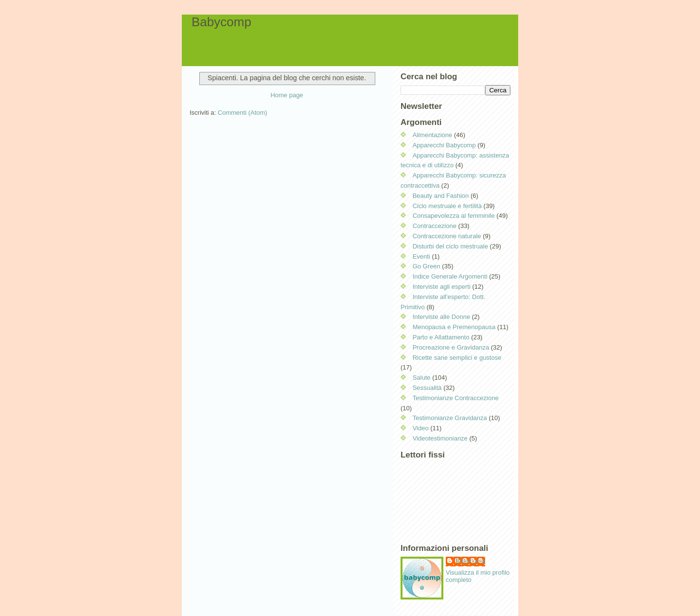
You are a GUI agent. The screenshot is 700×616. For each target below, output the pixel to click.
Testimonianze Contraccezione (456, 398)
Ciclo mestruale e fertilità (447, 206)
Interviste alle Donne (442, 317)
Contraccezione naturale (447, 236)
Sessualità (427, 388)
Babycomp (221, 22)
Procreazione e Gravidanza (451, 347)
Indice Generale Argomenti (450, 276)
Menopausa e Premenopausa (454, 327)
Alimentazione (433, 135)
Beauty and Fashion (441, 196)
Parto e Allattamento (441, 337)
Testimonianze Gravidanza (450, 418)
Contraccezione (435, 226)
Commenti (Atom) (243, 113)
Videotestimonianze (440, 438)
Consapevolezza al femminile (454, 216)
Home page (287, 95)
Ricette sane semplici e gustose (457, 358)
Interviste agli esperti (442, 287)
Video (421, 428)
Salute (422, 378)
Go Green (427, 266)
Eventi (421, 256)
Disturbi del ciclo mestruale (450, 246)
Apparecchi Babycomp (444, 145)
